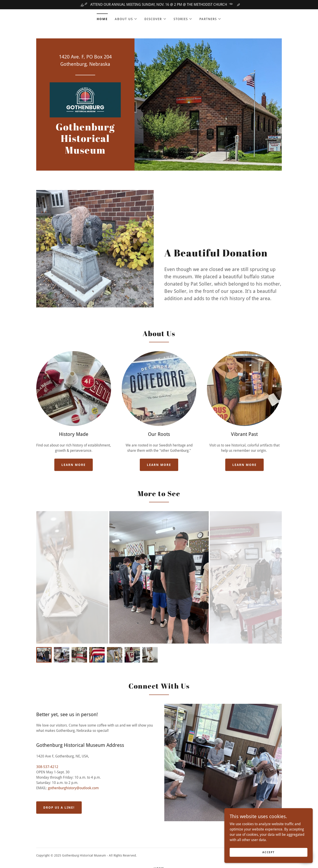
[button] (126, 19)
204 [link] (108, 57)
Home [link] (102, 19)
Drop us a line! (59, 808)
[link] (85, 99)
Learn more (74, 465)
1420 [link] (64, 57)
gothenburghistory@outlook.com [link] (73, 788)
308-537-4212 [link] (47, 767)
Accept (268, 852)
